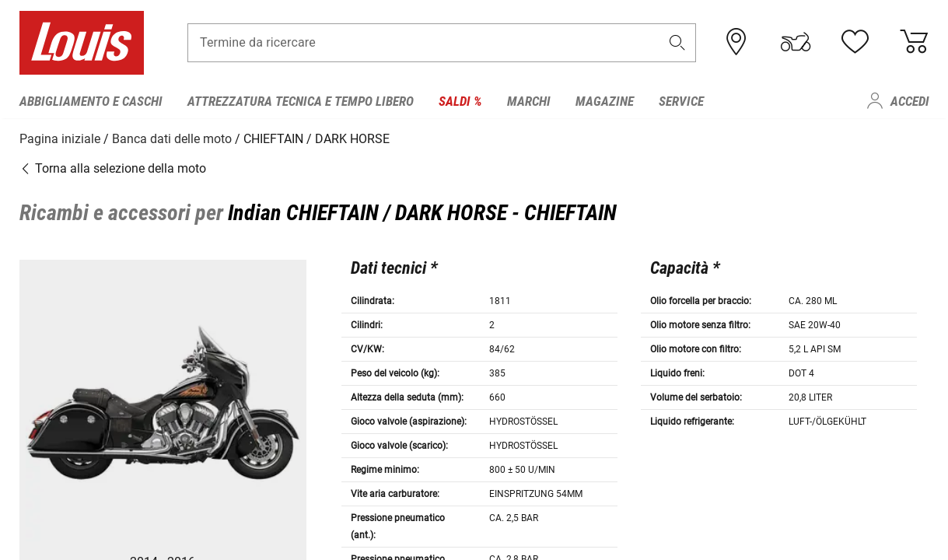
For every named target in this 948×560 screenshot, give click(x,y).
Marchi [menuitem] (529, 101)
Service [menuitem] (681, 101)
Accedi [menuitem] (910, 101)
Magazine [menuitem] (605, 101)
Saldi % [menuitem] (460, 101)
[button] (677, 44)
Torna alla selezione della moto (113, 167)
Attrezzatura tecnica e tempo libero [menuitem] (301, 101)
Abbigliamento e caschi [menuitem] (91, 101)
